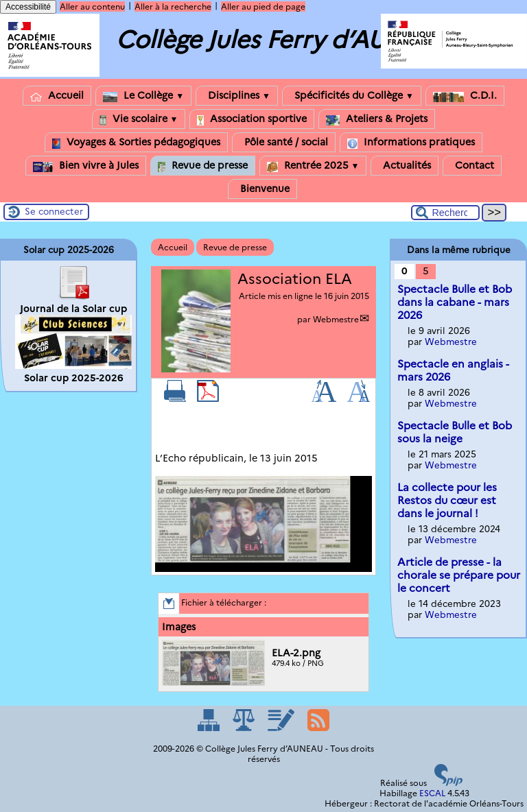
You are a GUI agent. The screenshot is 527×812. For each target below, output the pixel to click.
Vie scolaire (139, 119)
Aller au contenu (92, 7)
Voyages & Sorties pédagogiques (136, 142)
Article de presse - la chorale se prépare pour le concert (459, 575)
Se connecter (54, 211)
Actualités (405, 166)
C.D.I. (465, 96)
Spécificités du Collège (352, 96)
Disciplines (237, 96)
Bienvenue (262, 189)
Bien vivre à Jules (86, 166)
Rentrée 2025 (313, 166)
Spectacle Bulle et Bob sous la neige (455, 432)
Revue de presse (203, 166)
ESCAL (432, 793)
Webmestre (336, 319)
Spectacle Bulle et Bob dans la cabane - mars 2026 (455, 302)
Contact (472, 166)
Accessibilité (28, 7)
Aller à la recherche (173, 7)
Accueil (57, 96)
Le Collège (143, 96)
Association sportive (252, 119)
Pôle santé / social (284, 142)
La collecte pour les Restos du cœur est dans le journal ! (447, 500)
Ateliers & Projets (377, 119)
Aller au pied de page (263, 7)
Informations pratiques (411, 142)
